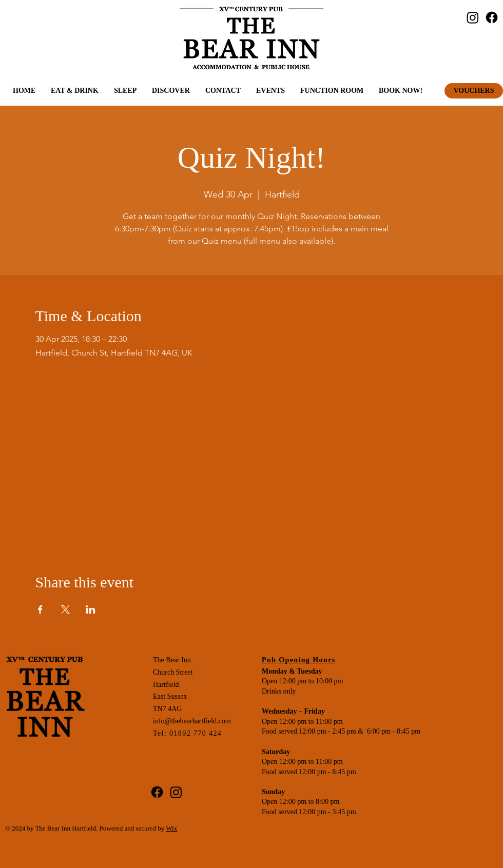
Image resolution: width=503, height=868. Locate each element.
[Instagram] (473, 17)
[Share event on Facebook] (40, 609)
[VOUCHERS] (474, 91)
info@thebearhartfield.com (192, 721)
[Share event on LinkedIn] (91, 609)
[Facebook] (492, 17)
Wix (171, 828)
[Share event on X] (65, 609)
